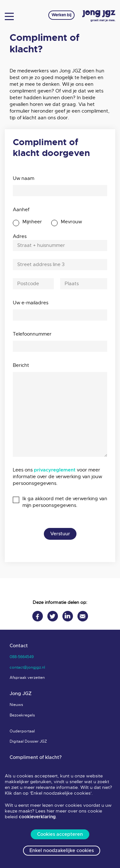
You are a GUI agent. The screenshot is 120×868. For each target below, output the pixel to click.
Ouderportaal (22, 731)
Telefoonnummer (32, 334)
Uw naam (24, 178)
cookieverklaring (37, 817)
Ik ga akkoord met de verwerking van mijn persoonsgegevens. (65, 502)
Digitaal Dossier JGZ (28, 741)
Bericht (21, 365)
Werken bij (61, 15)
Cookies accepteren (60, 834)
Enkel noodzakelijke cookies (62, 851)
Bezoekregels (22, 715)
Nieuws (16, 705)
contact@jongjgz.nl (27, 667)
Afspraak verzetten (27, 678)
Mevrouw (71, 222)
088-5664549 (22, 657)
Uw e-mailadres (31, 303)
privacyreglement (55, 470)
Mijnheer (32, 222)
